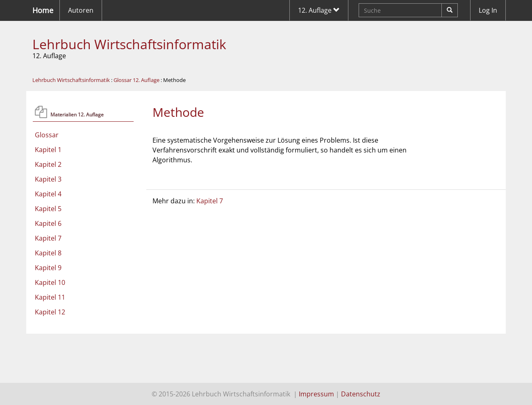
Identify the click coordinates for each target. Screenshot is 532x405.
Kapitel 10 (50, 282)
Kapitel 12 (50, 312)
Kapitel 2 (48, 164)
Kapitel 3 (48, 179)
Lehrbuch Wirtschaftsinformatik (129, 44)
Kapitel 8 (48, 253)
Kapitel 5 (48, 209)
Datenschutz (361, 394)
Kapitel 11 (50, 297)
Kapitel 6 (48, 223)
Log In (488, 10)
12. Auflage (319, 10)
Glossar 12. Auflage (136, 80)
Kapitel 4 (48, 194)
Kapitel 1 (48, 150)
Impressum (316, 394)
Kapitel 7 (48, 238)
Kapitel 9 (48, 268)
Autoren (81, 10)
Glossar (47, 135)
